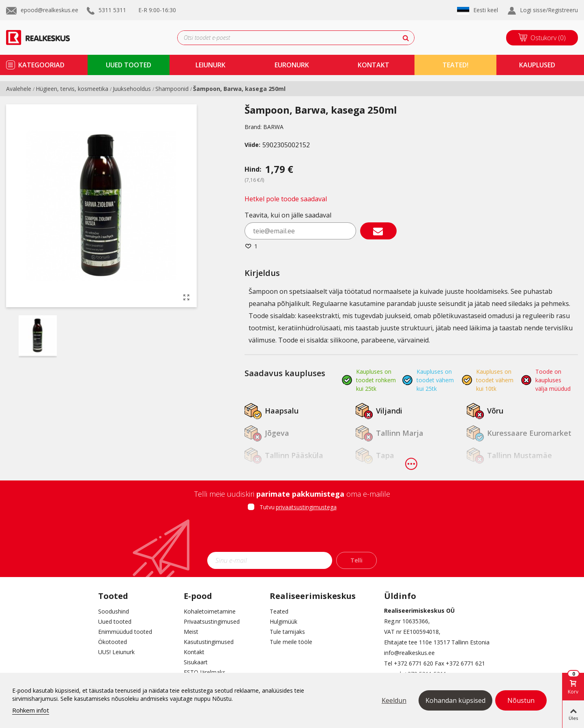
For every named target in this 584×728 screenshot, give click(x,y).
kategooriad (41, 65)
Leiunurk (210, 65)
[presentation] (292, 534)
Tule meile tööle (291, 642)
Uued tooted (115, 621)
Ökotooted (113, 642)
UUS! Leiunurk (116, 652)
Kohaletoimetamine (210, 611)
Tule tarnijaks (287, 632)
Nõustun (521, 700)
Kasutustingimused (209, 642)
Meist (191, 632)
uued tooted (129, 65)
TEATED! (455, 65)
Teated (279, 611)
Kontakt (194, 652)
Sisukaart (196, 662)
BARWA (273, 127)
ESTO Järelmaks (205, 672)
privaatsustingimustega (306, 507)
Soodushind (114, 611)
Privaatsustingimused (212, 621)
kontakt (374, 65)
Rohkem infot (31, 710)
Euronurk (292, 65)
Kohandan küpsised (455, 700)
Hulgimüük (283, 621)
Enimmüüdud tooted (125, 632)
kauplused (537, 65)
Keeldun (394, 700)
